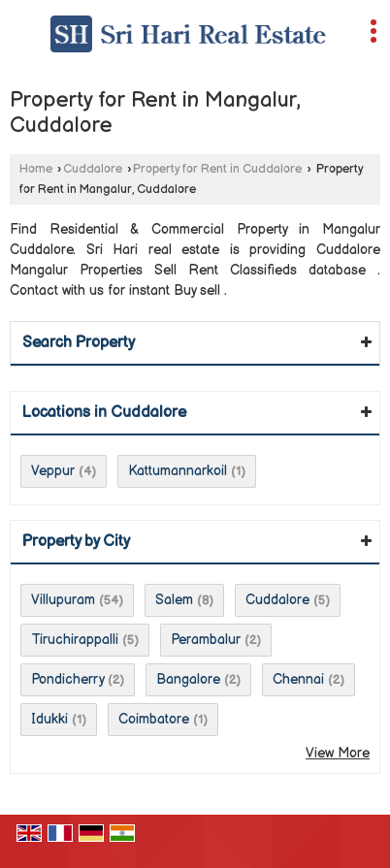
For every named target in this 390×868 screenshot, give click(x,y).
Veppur (53, 471)
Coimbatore (154, 719)
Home (36, 169)
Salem (174, 600)
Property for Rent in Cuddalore (217, 169)
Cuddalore (93, 169)
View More (338, 753)
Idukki (49, 719)
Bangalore (188, 679)
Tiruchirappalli (75, 640)
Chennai (298, 679)
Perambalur (206, 640)
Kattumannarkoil (178, 471)
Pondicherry (67, 679)
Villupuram (63, 600)
